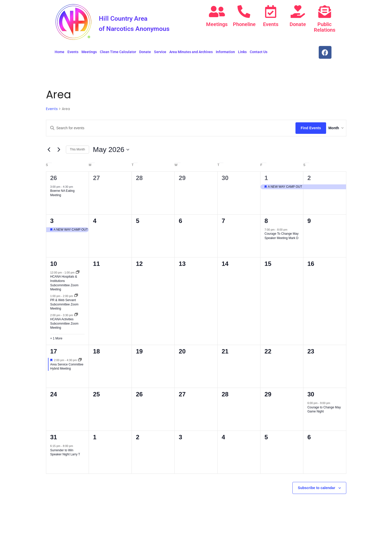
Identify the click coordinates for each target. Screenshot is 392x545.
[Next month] (59, 152)
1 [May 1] (266, 180)
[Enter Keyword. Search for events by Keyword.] (167, 130)
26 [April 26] (54, 180)
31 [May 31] (54, 439)
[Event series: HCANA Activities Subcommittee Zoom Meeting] (76, 317)
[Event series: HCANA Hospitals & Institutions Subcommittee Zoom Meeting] (78, 275)
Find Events (303, 130)
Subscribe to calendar (316, 490)
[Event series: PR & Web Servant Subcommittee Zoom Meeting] (76, 298)
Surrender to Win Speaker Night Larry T (65, 454)
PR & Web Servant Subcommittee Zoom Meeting (64, 306)
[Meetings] (217, 11)
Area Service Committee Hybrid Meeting (67, 369)
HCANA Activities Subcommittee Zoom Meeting (64, 325)
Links (242, 54)
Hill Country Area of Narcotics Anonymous (137, 27)
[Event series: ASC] (80, 362)
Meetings (217, 24)
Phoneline (244, 24)
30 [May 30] (311, 396)
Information (225, 54)
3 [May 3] (52, 223)
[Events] (271, 11)
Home (60, 54)
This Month (78, 151)
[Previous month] (49, 152)
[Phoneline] (244, 11)
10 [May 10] (54, 266)
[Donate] (298, 11)
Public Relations (325, 27)
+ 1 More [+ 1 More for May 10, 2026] (56, 340)
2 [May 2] (309, 180)
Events (271, 24)
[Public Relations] (325, 11)
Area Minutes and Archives (191, 54)
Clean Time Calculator (118, 54)
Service (160, 54)
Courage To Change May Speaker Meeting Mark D (282, 238)
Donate (298, 24)
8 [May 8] (266, 223)
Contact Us (259, 54)
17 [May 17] (54, 353)
